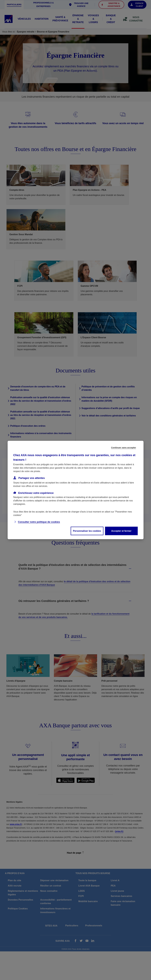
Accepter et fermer (121, 531)
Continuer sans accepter (124, 448)
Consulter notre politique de (39, 522)
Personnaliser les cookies (87, 531)
